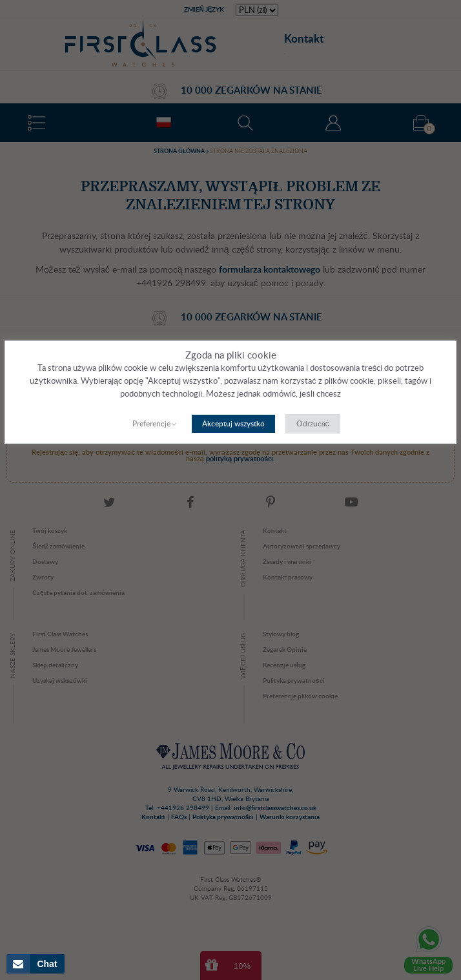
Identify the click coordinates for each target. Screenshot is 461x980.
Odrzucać (313, 424)
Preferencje (151, 424)
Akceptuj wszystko (233, 424)
